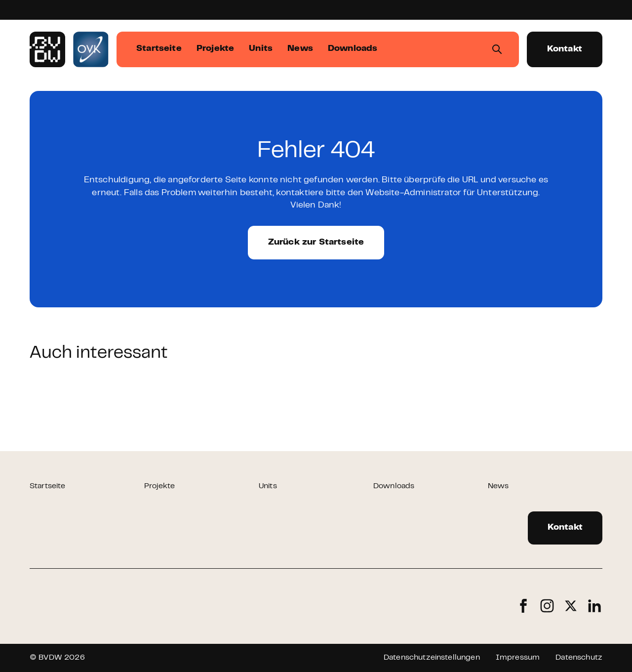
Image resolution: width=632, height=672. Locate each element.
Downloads (394, 486)
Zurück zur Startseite (316, 243)
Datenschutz (579, 658)
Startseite (48, 486)
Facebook (523, 606)
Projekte (159, 486)
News (498, 486)
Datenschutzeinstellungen (432, 658)
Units (268, 486)
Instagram (547, 606)
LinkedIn (594, 606)
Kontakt (565, 49)
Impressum (518, 658)
